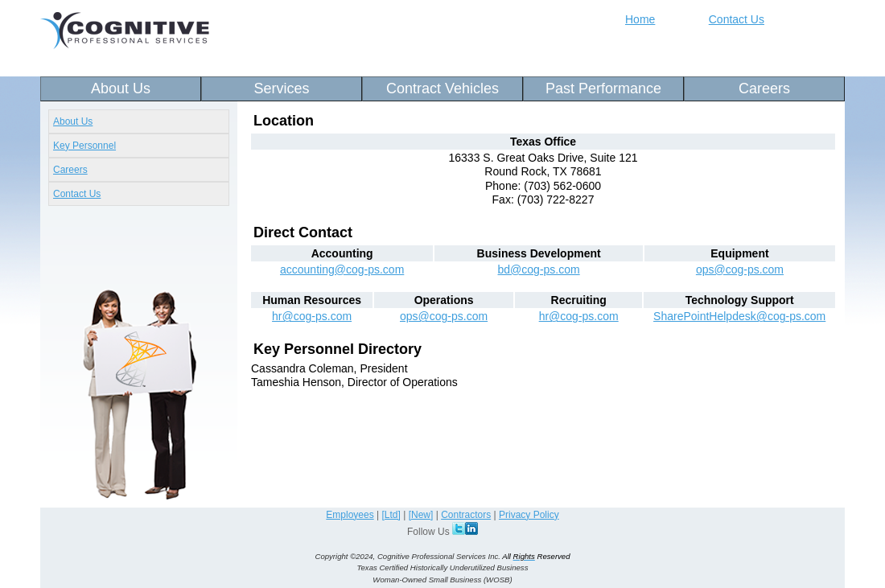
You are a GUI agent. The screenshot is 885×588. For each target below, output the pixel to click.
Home (640, 19)
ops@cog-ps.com (740, 269)
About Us (121, 88)
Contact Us (737, 19)
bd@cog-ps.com (539, 269)
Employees (350, 515)
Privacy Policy (529, 515)
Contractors (466, 515)
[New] (421, 515)
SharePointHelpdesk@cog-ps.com (739, 316)
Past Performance (603, 88)
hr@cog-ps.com (312, 316)
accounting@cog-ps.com (342, 269)
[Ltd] (391, 515)
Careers (764, 88)
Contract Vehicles (442, 88)
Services (281, 88)
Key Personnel (84, 146)
